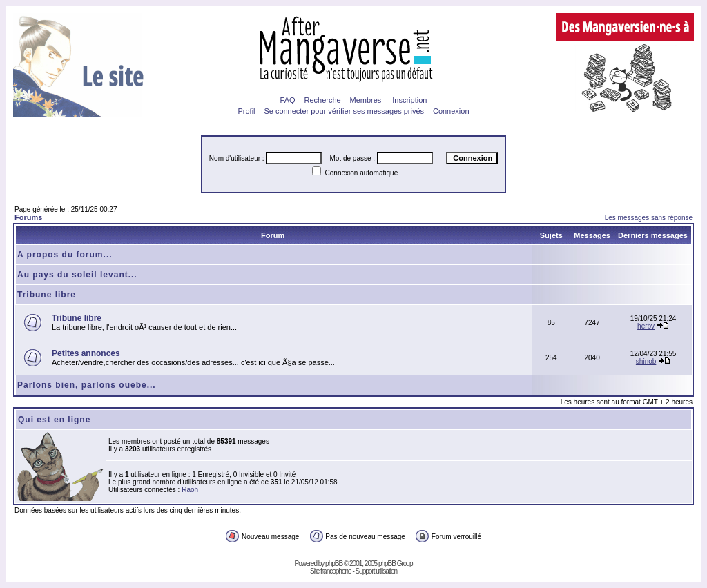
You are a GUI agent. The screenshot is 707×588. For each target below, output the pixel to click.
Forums (28, 217)
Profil (246, 111)
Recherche (322, 100)
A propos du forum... (65, 255)
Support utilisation (377, 571)
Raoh (190, 490)
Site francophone (331, 571)
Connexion (451, 111)
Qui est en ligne (54, 420)
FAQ (288, 100)
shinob (646, 361)
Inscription (409, 100)
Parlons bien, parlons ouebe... (87, 385)
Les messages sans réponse (649, 218)
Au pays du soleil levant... (77, 275)
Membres (366, 100)
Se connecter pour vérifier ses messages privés (344, 111)
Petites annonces (86, 353)
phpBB (334, 563)
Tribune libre (47, 295)
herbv (646, 326)
